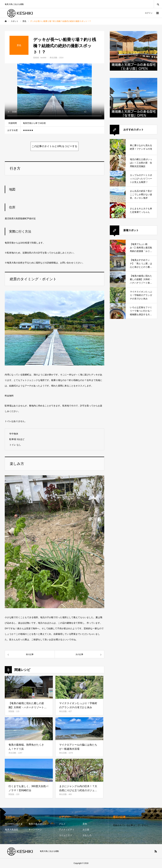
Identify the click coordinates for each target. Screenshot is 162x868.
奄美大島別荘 (12, 830)
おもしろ (87, 835)
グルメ (62, 824)
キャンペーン (35, 830)
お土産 (86, 830)
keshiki (43, 58)
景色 (85, 824)
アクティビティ (67, 830)
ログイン (149, 13)
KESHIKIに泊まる (14, 824)
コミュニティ (65, 835)
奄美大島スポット (37, 824)
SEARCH (158, 4)
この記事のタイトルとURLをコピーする (54, 146)
